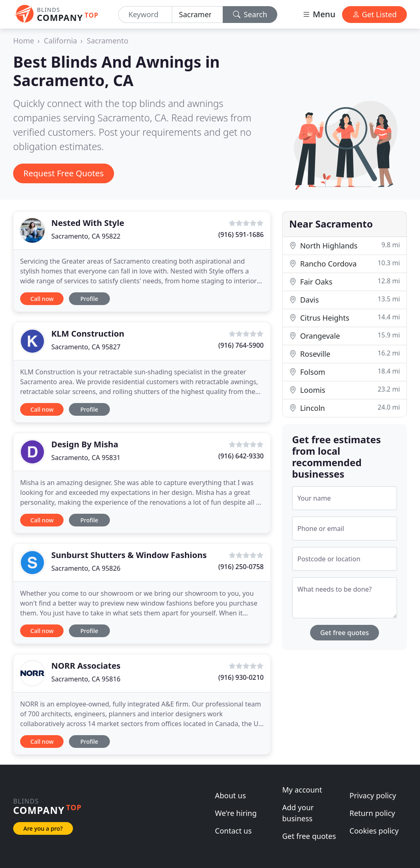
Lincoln (345, 408)
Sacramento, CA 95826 (86, 568)
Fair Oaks (345, 281)
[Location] (197, 15)
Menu (319, 14)
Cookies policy (374, 831)
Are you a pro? (43, 828)
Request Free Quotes (64, 173)
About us (231, 795)
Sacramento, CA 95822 (86, 236)
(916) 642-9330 (241, 456)
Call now (42, 299)
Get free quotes (345, 633)
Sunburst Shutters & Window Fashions (129, 555)
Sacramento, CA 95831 (86, 458)
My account (302, 790)
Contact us (233, 831)
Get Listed (374, 14)
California (60, 41)
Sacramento (108, 41)
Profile (89, 299)
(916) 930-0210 (241, 677)
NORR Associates (86, 666)
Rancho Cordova (345, 263)
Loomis (345, 390)
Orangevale (345, 336)
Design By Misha (85, 444)
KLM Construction (88, 334)
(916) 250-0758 (241, 567)
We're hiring (236, 813)
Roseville (345, 354)
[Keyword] (145, 15)
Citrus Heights (345, 318)
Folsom (345, 372)
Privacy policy (373, 795)
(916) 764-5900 (241, 345)
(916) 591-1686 (241, 235)
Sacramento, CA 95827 (86, 347)
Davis (345, 300)
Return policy (372, 813)
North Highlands (345, 245)
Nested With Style (88, 223)
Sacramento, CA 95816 (86, 679)
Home (24, 41)
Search (250, 14)
